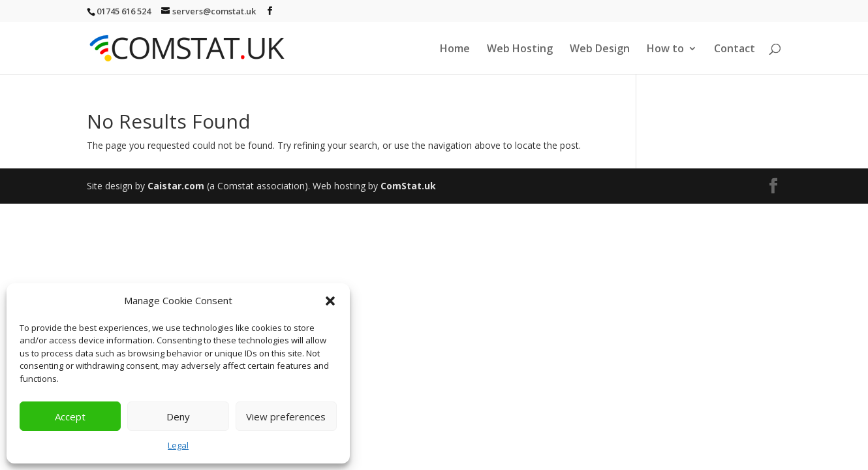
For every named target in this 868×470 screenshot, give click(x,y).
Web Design (600, 50)
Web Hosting (520, 50)
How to (665, 50)
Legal (178, 445)
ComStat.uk (408, 186)
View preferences (286, 416)
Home (455, 50)
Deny (178, 416)
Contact (735, 50)
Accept (70, 416)
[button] (330, 301)
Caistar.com (176, 186)
